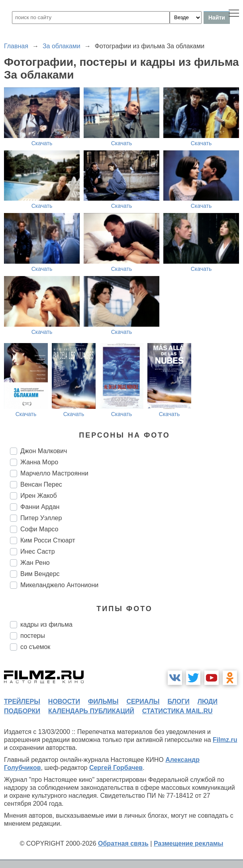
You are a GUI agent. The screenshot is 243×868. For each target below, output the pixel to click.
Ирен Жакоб (39, 496)
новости (64, 701)
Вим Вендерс (40, 574)
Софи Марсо (39, 529)
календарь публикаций (91, 711)
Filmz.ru (225, 740)
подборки (22, 711)
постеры (33, 636)
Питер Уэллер (41, 518)
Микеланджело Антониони (59, 585)
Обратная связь (123, 843)
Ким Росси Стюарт (48, 540)
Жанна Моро (39, 462)
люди (208, 701)
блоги (178, 701)
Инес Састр (38, 551)
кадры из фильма (46, 624)
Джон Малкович (44, 451)
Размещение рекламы (189, 843)
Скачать (42, 143)
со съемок (35, 647)
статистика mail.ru (177, 711)
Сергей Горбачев (116, 768)
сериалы (143, 701)
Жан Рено (35, 563)
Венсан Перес (41, 484)
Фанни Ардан (40, 507)
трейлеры (22, 701)
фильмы (103, 701)
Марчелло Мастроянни (54, 473)
